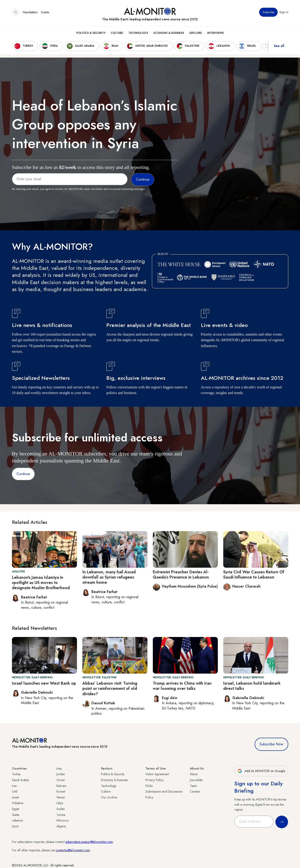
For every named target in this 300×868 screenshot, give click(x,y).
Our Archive (109, 797)
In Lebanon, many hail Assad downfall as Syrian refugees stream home (109, 577)
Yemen (61, 797)
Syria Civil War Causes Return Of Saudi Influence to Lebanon (254, 575)
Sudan (61, 809)
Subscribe (268, 13)
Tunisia (61, 815)
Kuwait (61, 791)
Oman (61, 780)
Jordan (61, 774)
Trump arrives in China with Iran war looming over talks (182, 686)
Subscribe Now (271, 744)
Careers (195, 791)
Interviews (215, 34)
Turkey (16, 774)
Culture (117, 34)
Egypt (15, 809)
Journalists (196, 780)
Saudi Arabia (20, 780)
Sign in (284, 13)
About (194, 774)
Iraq (59, 768)
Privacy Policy (155, 780)
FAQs (149, 786)
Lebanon (17, 820)
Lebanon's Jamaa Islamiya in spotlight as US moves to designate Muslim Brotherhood (41, 583)
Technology (138, 34)
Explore (196, 34)
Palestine (18, 803)
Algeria (61, 826)
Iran (14, 786)
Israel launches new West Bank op (44, 683)
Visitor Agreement (157, 774)
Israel (15, 797)
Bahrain (61, 786)
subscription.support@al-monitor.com (89, 842)
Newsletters (30, 13)
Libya (60, 803)
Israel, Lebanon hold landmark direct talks (252, 686)
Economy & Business (169, 34)
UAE (15, 791)
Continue (23, 474)
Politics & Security (91, 34)
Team (193, 786)
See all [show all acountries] (279, 47)
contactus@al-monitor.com (73, 850)
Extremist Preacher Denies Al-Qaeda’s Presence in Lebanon (181, 575)
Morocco (63, 820)
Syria (15, 826)
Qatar (16, 815)
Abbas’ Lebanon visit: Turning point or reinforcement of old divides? (110, 689)
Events (45, 13)
